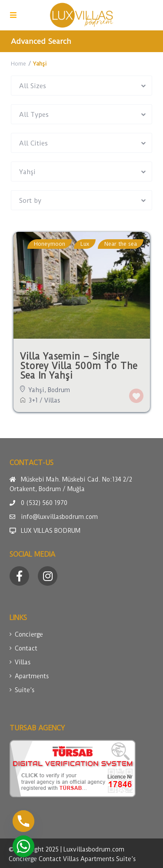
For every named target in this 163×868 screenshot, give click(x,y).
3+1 (33, 400)
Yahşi (37, 390)
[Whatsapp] (23, 846)
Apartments (32, 676)
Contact (26, 648)
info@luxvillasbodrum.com (59, 517)
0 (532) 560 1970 (44, 503)
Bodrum (59, 390)
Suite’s (25, 690)
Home (18, 64)
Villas (52, 400)
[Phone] (23, 821)
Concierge (29, 634)
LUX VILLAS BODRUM (51, 531)
